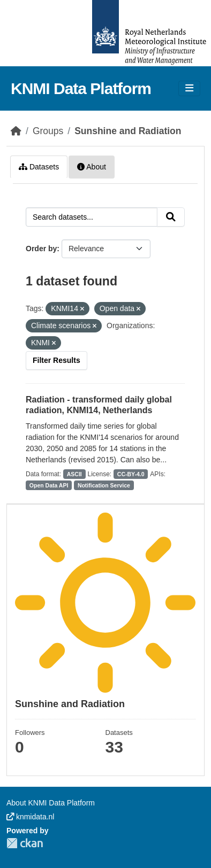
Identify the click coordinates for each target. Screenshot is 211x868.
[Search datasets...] (92, 217)
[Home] (16, 131)
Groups (48, 131)
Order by (41, 249)
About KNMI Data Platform (51, 803)
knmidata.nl (30, 817)
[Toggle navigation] (189, 88)
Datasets (39, 167)
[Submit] (171, 217)
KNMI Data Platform (81, 88)
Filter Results (56, 360)
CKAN (25, 843)
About (92, 167)
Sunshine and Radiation (128, 131)
